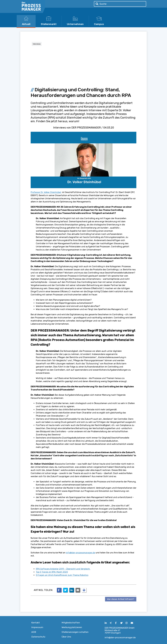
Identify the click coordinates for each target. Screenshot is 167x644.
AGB (34, 632)
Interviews (37, 44)
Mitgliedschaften (71, 623)
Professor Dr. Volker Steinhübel (46, 192)
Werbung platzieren (72, 627)
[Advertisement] (83, 66)
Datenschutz (38, 637)
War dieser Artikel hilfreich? (121, 599)
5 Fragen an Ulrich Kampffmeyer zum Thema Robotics (62, 575)
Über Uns (66, 637)
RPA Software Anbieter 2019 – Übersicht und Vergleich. (63, 569)
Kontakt (36, 623)
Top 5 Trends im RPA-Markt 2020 (52, 572)
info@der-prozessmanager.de (80, 553)
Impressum (37, 627)
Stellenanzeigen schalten (75, 632)
